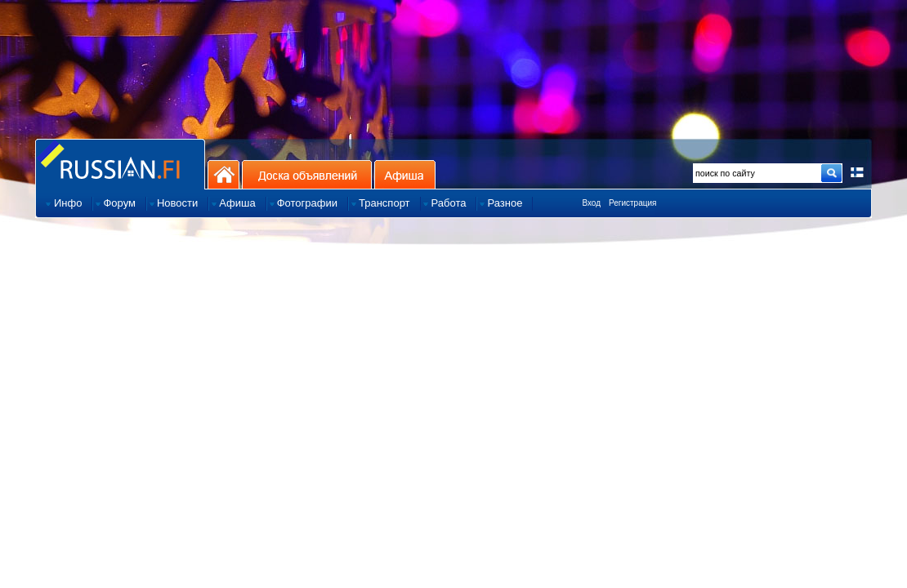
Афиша (405, 174)
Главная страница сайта (120, 164)
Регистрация (632, 203)
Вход (591, 203)
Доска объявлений (307, 174)
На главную (223, 174)
